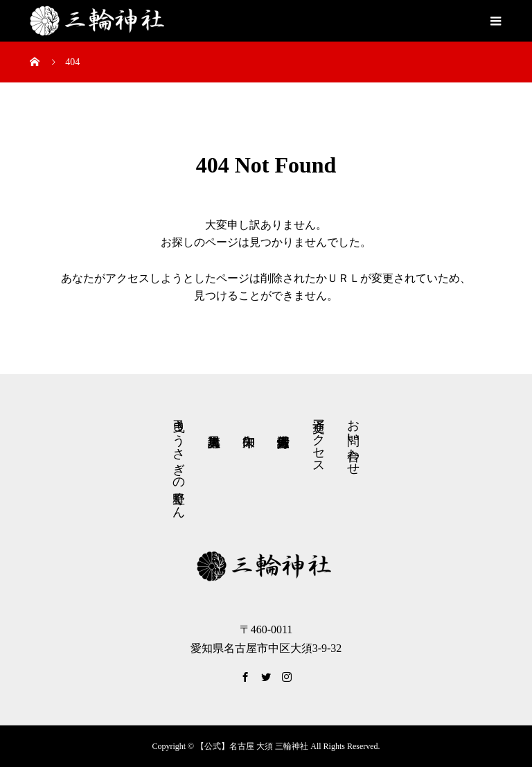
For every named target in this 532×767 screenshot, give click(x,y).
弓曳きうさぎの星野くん (179, 462)
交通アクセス (319, 439)
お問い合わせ (353, 440)
